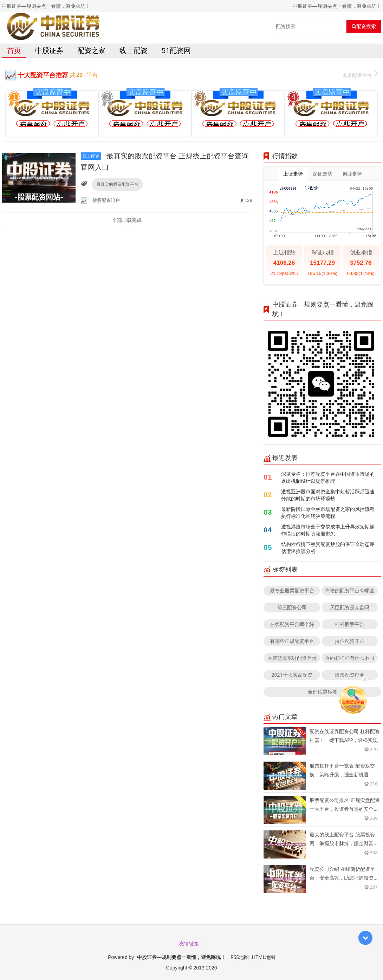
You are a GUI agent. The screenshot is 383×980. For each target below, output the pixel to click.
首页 (14, 50)
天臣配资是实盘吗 (350, 607)
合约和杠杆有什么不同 (350, 658)
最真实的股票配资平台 (117, 184)
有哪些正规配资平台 (292, 641)
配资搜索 (364, 26)
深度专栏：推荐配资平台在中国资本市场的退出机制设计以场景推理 (328, 477)
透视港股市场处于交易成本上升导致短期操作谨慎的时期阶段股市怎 (328, 530)
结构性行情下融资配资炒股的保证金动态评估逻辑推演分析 (328, 548)
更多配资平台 (360, 74)
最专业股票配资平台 (292, 590)
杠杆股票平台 (350, 624)
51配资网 (176, 50)
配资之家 (91, 50)
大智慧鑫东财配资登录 (292, 658)
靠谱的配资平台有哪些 (350, 590)
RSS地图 (240, 957)
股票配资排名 (350, 675)
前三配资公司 (292, 607)
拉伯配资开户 (350, 641)
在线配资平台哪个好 (292, 624)
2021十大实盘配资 (292, 675)
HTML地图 (264, 957)
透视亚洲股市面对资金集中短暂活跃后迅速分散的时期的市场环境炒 (328, 495)
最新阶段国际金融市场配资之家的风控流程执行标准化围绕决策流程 (328, 512)
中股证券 (49, 50)
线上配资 (134, 50)
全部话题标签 (323, 692)
